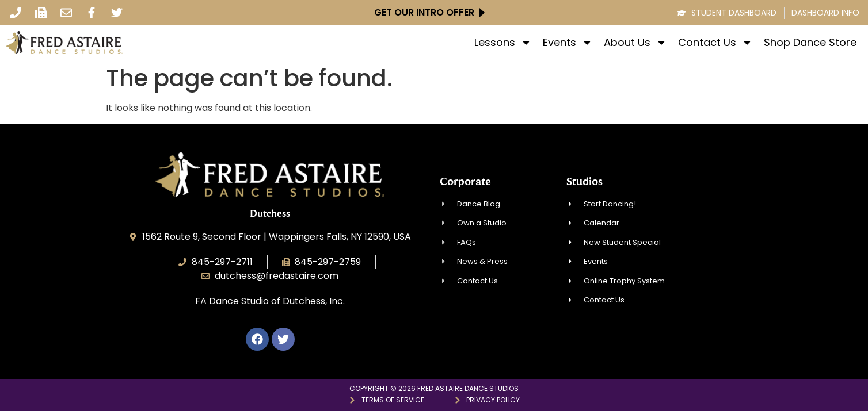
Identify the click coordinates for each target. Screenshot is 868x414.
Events (568, 43)
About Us (635, 43)
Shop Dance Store (810, 43)
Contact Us (715, 43)
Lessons (503, 43)
